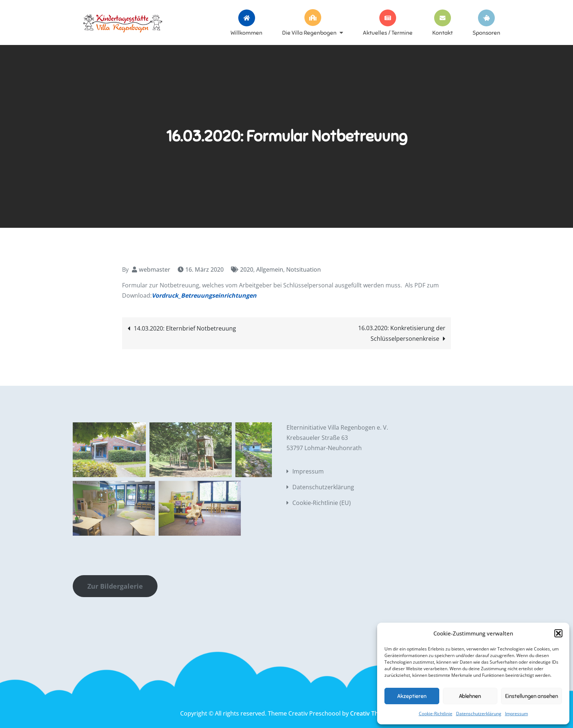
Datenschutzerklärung (479, 714)
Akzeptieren (412, 696)
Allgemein (270, 269)
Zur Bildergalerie (115, 586)
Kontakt (443, 33)
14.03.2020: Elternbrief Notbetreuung (185, 328)
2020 (247, 269)
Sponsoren (486, 33)
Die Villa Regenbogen (309, 33)
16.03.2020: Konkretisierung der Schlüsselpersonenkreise (402, 333)
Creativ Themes (372, 713)
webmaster (155, 269)
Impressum (517, 714)
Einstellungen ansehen (532, 696)
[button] (558, 633)
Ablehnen (470, 696)
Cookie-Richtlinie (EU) (322, 503)
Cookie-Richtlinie (436, 714)
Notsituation (303, 269)
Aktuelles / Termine (388, 33)
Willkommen (246, 33)
